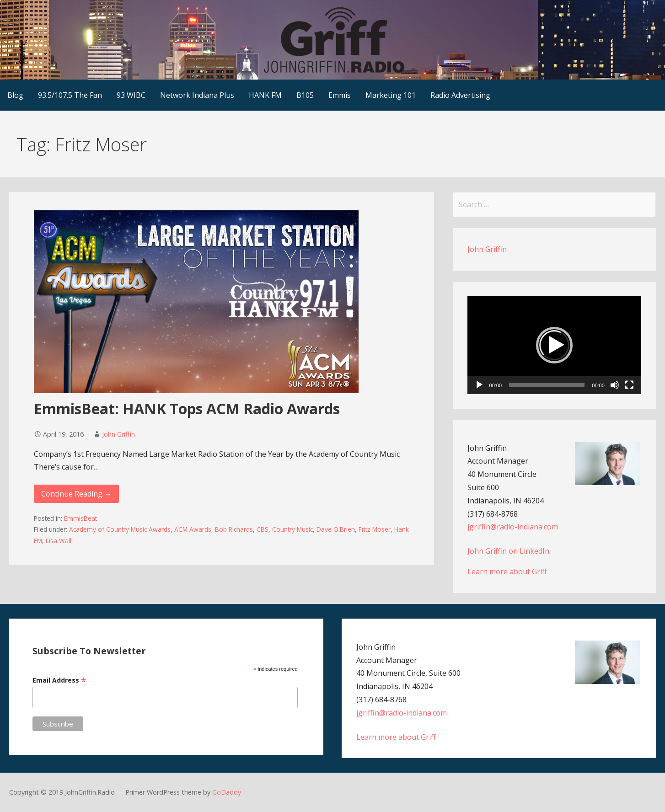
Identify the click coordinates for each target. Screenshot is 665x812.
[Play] (479, 385)
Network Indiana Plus (197, 95)
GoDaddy (227, 792)
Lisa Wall (59, 541)
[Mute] (615, 385)
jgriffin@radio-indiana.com (513, 527)
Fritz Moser (375, 529)
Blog (15, 95)
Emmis (340, 95)
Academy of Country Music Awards (120, 529)
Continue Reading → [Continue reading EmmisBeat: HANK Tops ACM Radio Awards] (76, 494)
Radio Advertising (460, 95)
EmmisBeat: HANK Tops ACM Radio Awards (187, 409)
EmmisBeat (80, 518)
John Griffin (118, 434)
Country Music (292, 529)
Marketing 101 (391, 95)
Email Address (59, 680)
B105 (305, 95)
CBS (263, 529)
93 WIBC (131, 95)
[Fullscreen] (629, 385)
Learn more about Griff (507, 572)
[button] (554, 345)
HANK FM (265, 95)
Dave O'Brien (336, 529)
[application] (554, 345)
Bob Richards (234, 529)
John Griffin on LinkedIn (508, 551)
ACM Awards (193, 529)
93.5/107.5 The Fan (70, 95)
